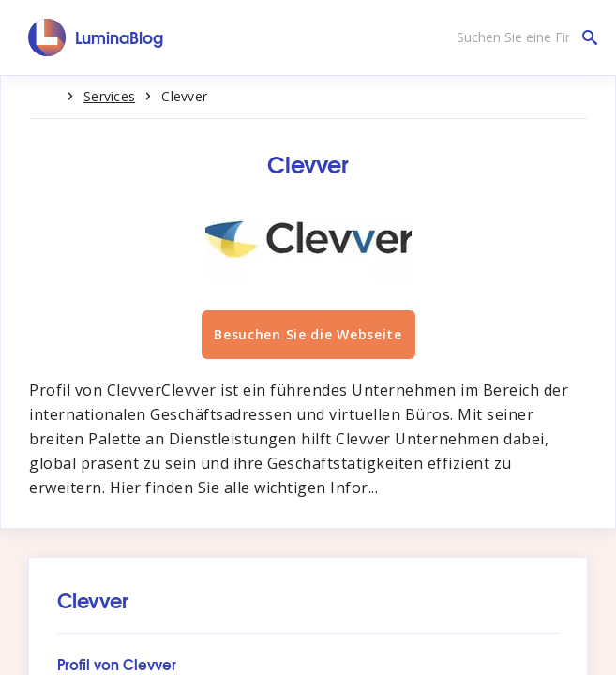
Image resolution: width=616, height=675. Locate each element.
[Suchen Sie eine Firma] (522, 37)
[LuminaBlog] (96, 37)
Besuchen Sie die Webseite (308, 334)
